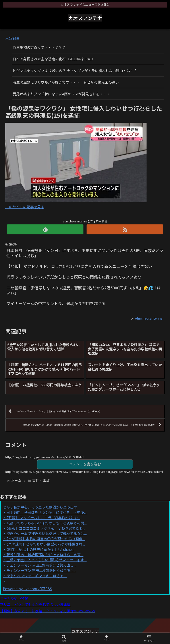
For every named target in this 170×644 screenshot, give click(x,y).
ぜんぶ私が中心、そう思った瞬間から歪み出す (40, 507)
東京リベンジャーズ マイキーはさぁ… (37, 576)
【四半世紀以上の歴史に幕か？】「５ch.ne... (40, 549)
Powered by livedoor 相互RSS (27, 589)
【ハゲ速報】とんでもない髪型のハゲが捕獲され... (46, 544)
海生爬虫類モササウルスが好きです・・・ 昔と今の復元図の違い (66, 82)
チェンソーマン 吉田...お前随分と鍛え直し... (41, 565)
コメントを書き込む (85, 464)
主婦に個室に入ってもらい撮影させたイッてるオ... (46, 560)
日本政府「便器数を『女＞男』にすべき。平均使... (46, 512)
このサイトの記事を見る (25, 207)
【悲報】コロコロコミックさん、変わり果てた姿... (46, 528)
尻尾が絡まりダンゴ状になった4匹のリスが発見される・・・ (61, 94)
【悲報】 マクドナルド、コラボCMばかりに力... (43, 518)
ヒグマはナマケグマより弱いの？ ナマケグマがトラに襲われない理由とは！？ (75, 71)
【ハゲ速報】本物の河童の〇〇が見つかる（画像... (46, 539)
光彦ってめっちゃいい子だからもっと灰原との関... (47, 523)
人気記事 (12, 38)
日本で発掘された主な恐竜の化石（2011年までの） (54, 59)
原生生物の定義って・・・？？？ (39, 47)
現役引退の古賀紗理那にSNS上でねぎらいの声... (45, 555)
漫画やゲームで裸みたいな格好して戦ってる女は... (47, 533)
